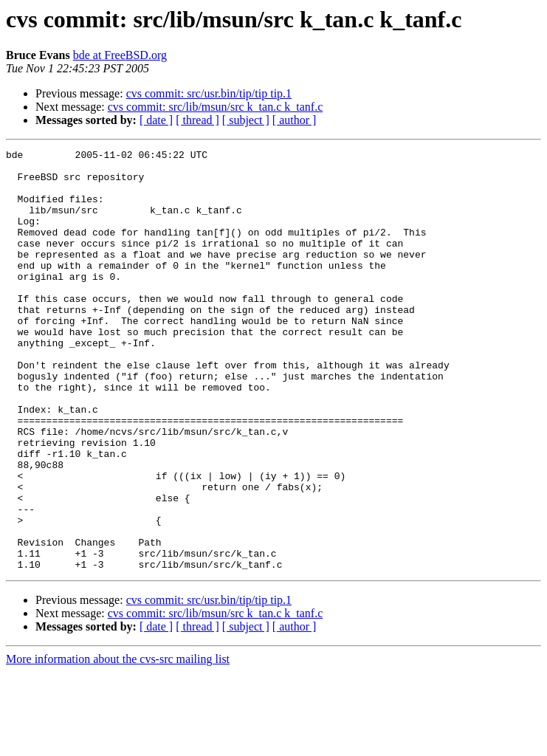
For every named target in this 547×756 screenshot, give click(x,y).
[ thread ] (197, 120)
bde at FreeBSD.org (120, 55)
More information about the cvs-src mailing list (118, 743)
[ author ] (295, 120)
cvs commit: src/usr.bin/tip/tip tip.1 (209, 93)
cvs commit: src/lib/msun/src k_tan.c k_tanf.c (216, 107)
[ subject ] (246, 120)
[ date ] (156, 120)
